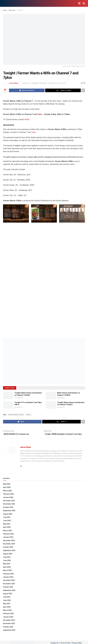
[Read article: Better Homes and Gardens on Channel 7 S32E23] (51, 396)
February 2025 (8, 537)
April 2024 (7, 570)
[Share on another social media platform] (83, 90)
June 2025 (7, 524)
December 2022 (9, 624)
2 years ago (26, 83)
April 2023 (7, 610)
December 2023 (9, 584)
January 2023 (8, 620)
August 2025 (8, 517)
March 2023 (7, 613)
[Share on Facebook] (27, 90)
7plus (40, 114)
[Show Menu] (79, 3)
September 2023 (9, 594)
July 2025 (7, 521)
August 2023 (8, 597)
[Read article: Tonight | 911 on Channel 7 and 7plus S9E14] (8, 405)
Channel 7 (20, 10)
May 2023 (7, 607)
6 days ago (61, 407)
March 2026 (7, 494)
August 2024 (8, 557)
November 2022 (9, 627)
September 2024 (9, 554)
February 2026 (8, 497)
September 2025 (9, 514)
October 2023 (8, 590)
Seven (28, 415)
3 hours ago (19, 398)
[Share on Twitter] (63, 90)
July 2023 (7, 600)
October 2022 (8, 630)
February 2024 (8, 577)
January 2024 (8, 580)
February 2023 (8, 617)
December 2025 (9, 504)
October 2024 (8, 550)
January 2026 (8, 501)
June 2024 (7, 564)
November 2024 (9, 547)
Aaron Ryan (14, 83)
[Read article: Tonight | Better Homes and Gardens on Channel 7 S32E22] (8, 396)
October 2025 (8, 511)
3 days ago (61, 398)
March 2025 (7, 534)
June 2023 (7, 604)
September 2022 (9, 633)
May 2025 (7, 527)
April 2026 (7, 491)
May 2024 (7, 567)
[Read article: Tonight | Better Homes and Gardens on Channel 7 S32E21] (51, 405)
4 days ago (18, 407)
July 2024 (7, 560)
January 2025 (8, 541)
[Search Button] (84, 3)
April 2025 (7, 531)
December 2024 (9, 544)
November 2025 (9, 507)
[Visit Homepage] (3, 3)
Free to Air (12, 10)
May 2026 (7, 487)
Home (5, 10)
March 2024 (7, 574)
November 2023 (9, 587)
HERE (27, 119)
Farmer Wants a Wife (16, 415)
